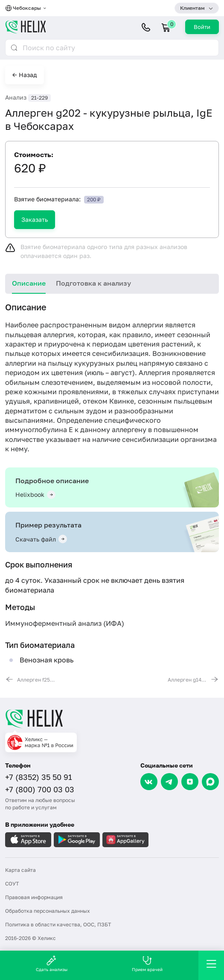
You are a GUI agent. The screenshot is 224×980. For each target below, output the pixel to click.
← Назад (25, 75)
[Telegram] (169, 782)
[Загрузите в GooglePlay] (77, 840)
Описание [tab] (29, 283)
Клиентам (192, 8)
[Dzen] (190, 782)
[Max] (210, 782)
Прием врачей (147, 964)
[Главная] (112, 719)
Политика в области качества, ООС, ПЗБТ (58, 924)
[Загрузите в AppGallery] (125, 840)
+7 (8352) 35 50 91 (39, 777)
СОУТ (12, 884)
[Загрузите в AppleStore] (28, 840)
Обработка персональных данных (48, 911)
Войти (202, 27)
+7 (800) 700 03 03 (40, 789)
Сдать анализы (52, 964)
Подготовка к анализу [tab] (93, 283)
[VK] (149, 782)
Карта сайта (20, 870)
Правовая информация (34, 897)
